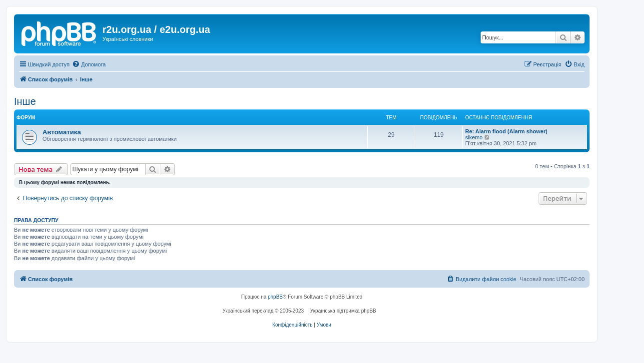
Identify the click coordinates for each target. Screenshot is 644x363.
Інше (25, 101)
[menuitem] (89, 64)
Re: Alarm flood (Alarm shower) (506, 131)
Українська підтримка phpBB (343, 311)
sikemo (474, 137)
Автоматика (62, 132)
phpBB (275, 297)
